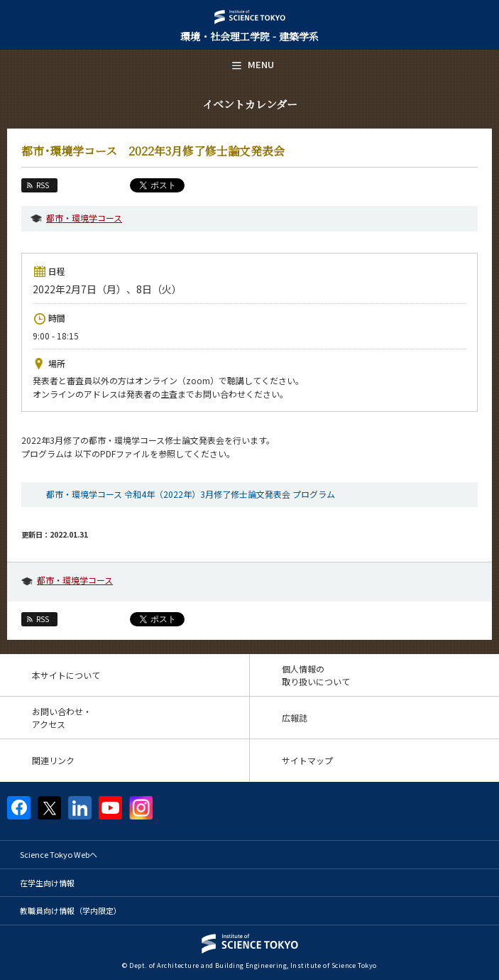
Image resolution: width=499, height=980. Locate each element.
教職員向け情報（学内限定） (71, 910)
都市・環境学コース (84, 218)
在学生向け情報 (47, 883)
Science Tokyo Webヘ (59, 854)
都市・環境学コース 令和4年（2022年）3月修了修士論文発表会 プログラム (191, 494)
